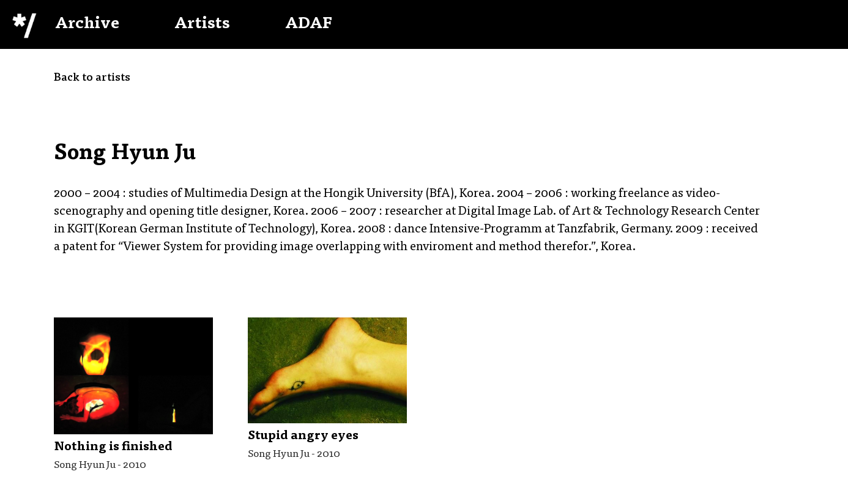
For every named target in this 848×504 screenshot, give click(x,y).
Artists (202, 24)
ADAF (309, 24)
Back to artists (92, 78)
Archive (87, 24)
